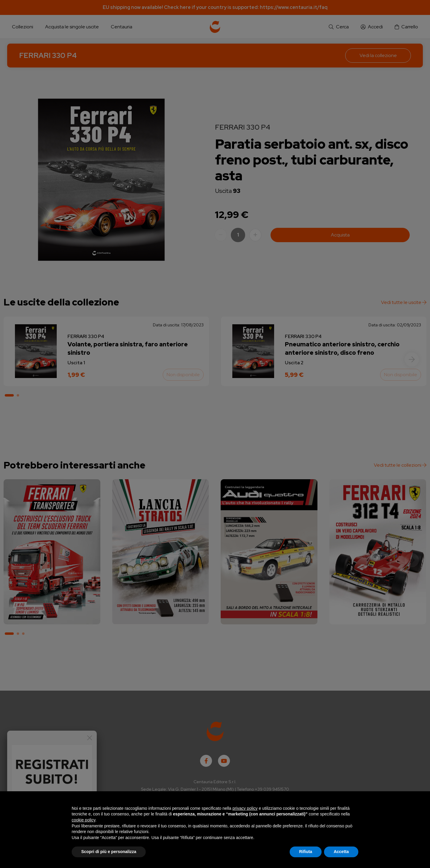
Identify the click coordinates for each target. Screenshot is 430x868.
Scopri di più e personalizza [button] (109, 852)
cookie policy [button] (83, 820)
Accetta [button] (341, 852)
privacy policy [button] (245, 808)
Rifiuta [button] (306, 852)
